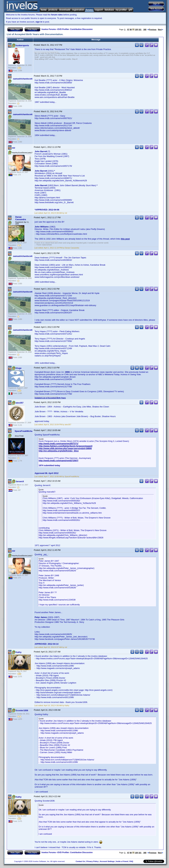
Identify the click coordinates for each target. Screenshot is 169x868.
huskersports (22, 45)
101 (140, 29)
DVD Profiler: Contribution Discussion (75, 29)
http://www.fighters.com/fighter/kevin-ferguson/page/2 (66, 446)
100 (136, 29)
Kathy (19, 652)
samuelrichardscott (23, 79)
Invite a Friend (122, 861)
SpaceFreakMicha (24, 431)
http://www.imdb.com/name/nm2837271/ (59, 444)
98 (131, 29)
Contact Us (80, 861)
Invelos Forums (49, 29)
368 (145, 29)
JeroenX (20, 481)
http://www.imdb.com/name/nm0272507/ (59, 461)
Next (161, 29)
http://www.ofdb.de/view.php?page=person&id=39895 (65, 448)
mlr (14, 148)
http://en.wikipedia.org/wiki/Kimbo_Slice (59, 451)
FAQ (131, 861)
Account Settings (107, 861)
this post (125, 239)
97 (128, 29)
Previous (152, 29)
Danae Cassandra (21, 218)
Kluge (19, 368)
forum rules (57, 15)
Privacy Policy (92, 861)
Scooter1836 (22, 710)
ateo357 (20, 403)
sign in (39, 22)
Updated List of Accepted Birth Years (50, 398)
